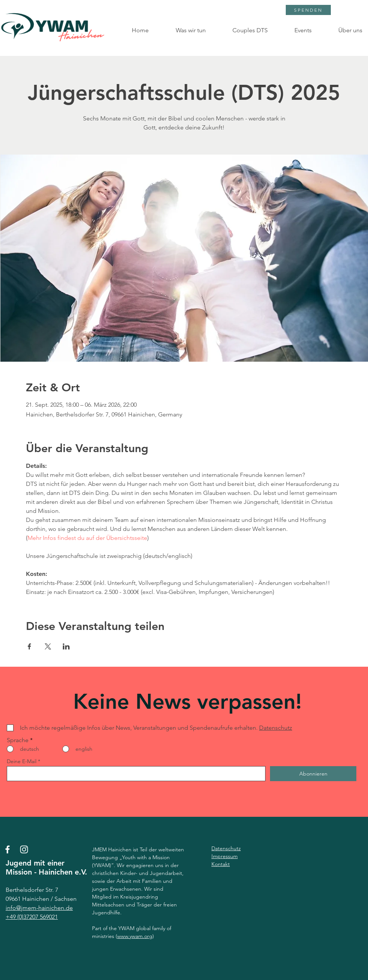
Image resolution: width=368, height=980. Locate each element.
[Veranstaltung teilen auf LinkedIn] (66, 646)
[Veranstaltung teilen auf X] (48, 646)
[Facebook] (8, 849)
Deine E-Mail (22, 761)
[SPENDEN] (308, 10)
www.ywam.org (135, 936)
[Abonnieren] (313, 774)
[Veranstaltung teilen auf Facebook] (29, 646)
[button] (183, 30)
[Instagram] (24, 849)
